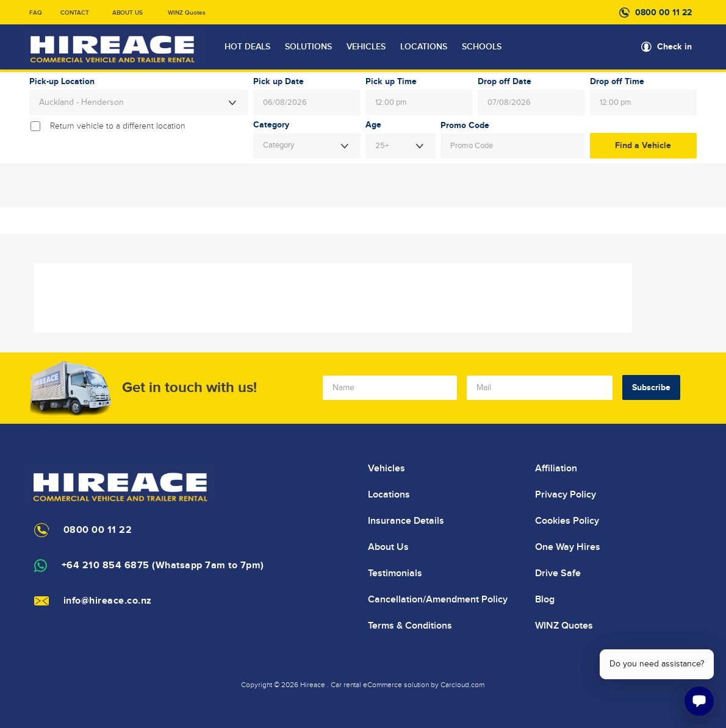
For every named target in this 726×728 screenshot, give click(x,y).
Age (373, 125)
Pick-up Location (62, 82)
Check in (674, 47)
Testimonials (395, 573)
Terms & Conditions (410, 626)
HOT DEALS (247, 47)
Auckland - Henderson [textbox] (81, 102)
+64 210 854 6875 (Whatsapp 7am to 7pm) (163, 566)
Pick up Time (391, 82)
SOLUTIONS (308, 47)
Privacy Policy (566, 494)
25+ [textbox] (382, 146)
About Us (388, 547)
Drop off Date (505, 82)
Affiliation (556, 468)
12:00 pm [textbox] (391, 102)
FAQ (36, 13)
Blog (545, 599)
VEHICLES (366, 47)
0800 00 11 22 (663, 12)
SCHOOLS (482, 47)
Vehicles (386, 468)
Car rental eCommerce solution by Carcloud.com (408, 685)
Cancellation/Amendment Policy (438, 599)
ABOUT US (128, 13)
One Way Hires (568, 547)
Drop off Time (617, 82)
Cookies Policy (567, 521)
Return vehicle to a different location (118, 126)
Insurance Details (406, 521)
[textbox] (307, 146)
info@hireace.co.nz (108, 601)
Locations (389, 494)
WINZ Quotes (187, 13)
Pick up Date (279, 82)
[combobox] (139, 102)
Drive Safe (558, 573)
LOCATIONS (424, 47)
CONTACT (75, 13)
